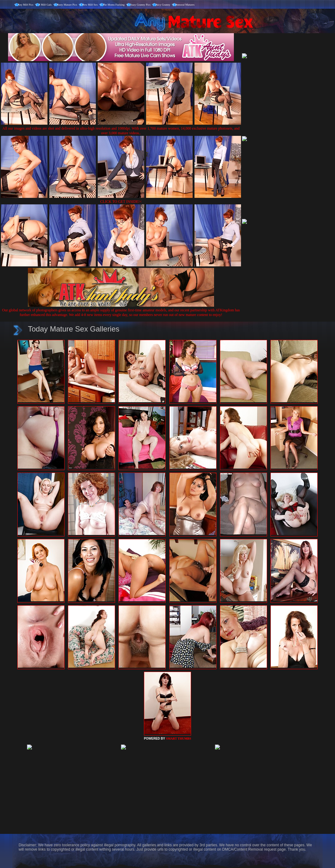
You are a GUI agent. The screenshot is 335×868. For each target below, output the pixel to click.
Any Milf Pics (26, 5)
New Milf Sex (90, 5)
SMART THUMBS (179, 739)
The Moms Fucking (114, 5)
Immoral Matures (185, 5)
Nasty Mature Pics (67, 5)
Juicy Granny (163, 5)
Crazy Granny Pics (140, 5)
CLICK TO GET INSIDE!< (121, 202)
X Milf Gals (45, 5)
